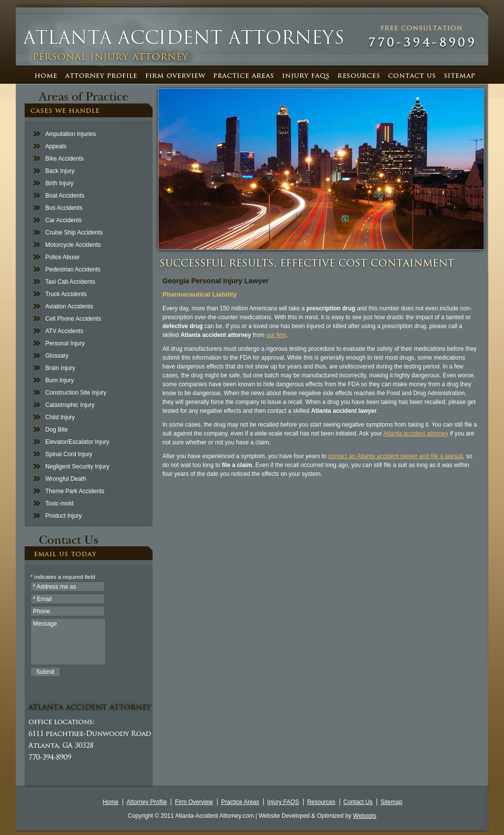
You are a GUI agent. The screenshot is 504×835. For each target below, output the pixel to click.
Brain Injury (60, 368)
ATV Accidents (64, 331)
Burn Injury (60, 380)
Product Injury (63, 516)
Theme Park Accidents (75, 491)
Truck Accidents (66, 294)
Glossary (57, 356)
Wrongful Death (66, 479)
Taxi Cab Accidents (70, 282)
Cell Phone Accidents (73, 319)
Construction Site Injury (76, 393)
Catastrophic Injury (70, 405)
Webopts (364, 816)
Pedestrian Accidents (73, 269)
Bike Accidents (64, 159)
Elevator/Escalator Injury (77, 442)
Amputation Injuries (71, 134)
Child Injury (60, 417)
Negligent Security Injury (77, 467)
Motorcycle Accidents (73, 245)
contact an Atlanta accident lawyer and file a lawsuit (396, 456)
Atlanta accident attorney (416, 434)
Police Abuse (62, 257)
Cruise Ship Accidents (74, 233)
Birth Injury (59, 183)
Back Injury (60, 171)
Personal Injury (65, 343)
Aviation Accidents (69, 306)
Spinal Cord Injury (69, 454)
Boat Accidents (65, 196)
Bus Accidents (64, 208)
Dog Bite (57, 430)
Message (68, 642)
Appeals (56, 146)
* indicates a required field (63, 577)
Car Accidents (63, 220)
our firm (276, 335)
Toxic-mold (59, 503)
